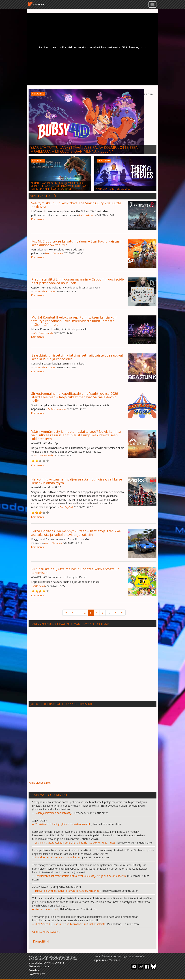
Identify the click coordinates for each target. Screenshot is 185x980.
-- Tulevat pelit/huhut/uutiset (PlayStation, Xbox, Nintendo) (66, 891)
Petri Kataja (39, 586)
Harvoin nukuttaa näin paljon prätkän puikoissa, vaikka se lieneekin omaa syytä (77, 481)
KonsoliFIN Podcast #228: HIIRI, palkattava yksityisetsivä (70, 624)
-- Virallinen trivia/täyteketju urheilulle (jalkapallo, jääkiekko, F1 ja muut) (74, 843)
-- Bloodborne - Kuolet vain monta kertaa (56, 857)
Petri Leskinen (86, 215)
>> (122, 613)
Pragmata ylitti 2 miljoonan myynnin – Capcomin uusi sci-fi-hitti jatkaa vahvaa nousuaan (78, 281)
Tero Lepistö (66, 507)
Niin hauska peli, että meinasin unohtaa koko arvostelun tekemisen (75, 571)
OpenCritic (100, 960)
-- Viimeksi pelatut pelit (45, 909)
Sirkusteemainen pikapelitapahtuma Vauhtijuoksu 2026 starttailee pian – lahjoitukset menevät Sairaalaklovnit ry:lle (75, 397)
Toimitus (34, 970)
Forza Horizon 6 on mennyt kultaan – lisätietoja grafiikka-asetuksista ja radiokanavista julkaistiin (76, 533)
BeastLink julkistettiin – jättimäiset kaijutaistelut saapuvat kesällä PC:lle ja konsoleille (77, 357)
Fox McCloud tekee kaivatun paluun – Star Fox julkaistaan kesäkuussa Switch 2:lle (76, 243)
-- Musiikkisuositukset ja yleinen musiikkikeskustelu (62, 824)
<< (66, 613)
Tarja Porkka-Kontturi (45, 291)
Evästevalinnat (37, 974)
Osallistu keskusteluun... (46, 932)
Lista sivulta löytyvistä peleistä (46, 963)
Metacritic (115, 960)
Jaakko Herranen (54, 253)
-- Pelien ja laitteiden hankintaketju (52, 813)
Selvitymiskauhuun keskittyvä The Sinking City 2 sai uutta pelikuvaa (76, 205)
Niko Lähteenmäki (43, 333)
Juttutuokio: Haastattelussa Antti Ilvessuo (61, 704)
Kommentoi (38, 219)
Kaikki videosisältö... (40, 783)
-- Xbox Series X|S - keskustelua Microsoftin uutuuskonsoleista (69, 924)
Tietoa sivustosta (39, 966)
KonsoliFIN (41, 941)
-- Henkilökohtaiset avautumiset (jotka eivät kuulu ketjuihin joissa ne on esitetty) (79, 876)
